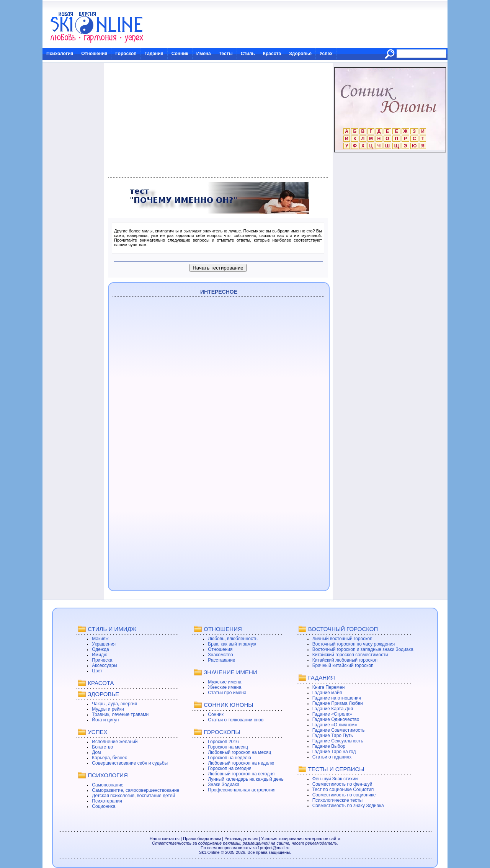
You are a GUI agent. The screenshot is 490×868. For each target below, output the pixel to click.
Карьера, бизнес (109, 758)
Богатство (102, 747)
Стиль (248, 54)
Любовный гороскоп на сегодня (241, 774)
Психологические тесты (338, 800)
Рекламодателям (241, 839)
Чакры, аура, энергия (114, 704)
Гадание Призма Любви (338, 703)
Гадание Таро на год (334, 752)
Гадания (154, 54)
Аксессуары (105, 665)
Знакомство (220, 655)
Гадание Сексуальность (338, 741)
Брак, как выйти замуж (232, 644)
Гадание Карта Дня (333, 709)
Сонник (180, 54)
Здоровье (300, 54)
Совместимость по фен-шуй (342, 784)
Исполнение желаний (115, 742)
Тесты (226, 54)
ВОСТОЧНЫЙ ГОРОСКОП (343, 629)
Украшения (104, 644)
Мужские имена (225, 682)
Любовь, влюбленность (233, 639)
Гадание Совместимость (339, 730)
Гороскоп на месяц (228, 747)
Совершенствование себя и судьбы (130, 763)
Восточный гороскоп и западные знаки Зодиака (363, 649)
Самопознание (108, 785)
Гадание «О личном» (335, 725)
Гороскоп (126, 54)
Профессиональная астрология (242, 790)
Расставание (221, 660)
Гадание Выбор (329, 746)
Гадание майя (327, 693)
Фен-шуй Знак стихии (335, 779)
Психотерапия (107, 801)
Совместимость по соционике (344, 795)
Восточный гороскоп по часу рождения (354, 644)
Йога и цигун (105, 720)
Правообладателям (202, 839)
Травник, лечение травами (120, 714)
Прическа (102, 660)
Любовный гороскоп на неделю (241, 763)
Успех (326, 54)
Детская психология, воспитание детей (133, 796)
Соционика (104, 806)
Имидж (99, 655)
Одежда (100, 649)
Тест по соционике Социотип (343, 790)
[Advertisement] (218, 120)
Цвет (97, 671)
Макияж (100, 639)
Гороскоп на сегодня (230, 768)
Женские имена (225, 687)
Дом (96, 752)
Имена (204, 54)
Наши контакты (165, 839)
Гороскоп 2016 (223, 742)
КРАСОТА (101, 683)
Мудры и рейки (108, 709)
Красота (272, 54)
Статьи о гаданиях (332, 757)
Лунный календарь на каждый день (246, 779)
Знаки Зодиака (224, 785)
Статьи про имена (227, 693)
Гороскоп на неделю (229, 758)
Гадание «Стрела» (332, 714)
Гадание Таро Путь (333, 736)
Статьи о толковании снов (236, 720)
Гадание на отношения (337, 698)
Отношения (94, 54)
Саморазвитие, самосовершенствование (136, 790)
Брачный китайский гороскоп (343, 665)
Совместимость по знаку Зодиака (348, 806)
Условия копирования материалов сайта (301, 839)
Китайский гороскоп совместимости (350, 655)
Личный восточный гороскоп (342, 639)
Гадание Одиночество (336, 719)
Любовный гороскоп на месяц (239, 752)
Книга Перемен (329, 687)
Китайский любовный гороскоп (345, 660)
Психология (60, 54)
